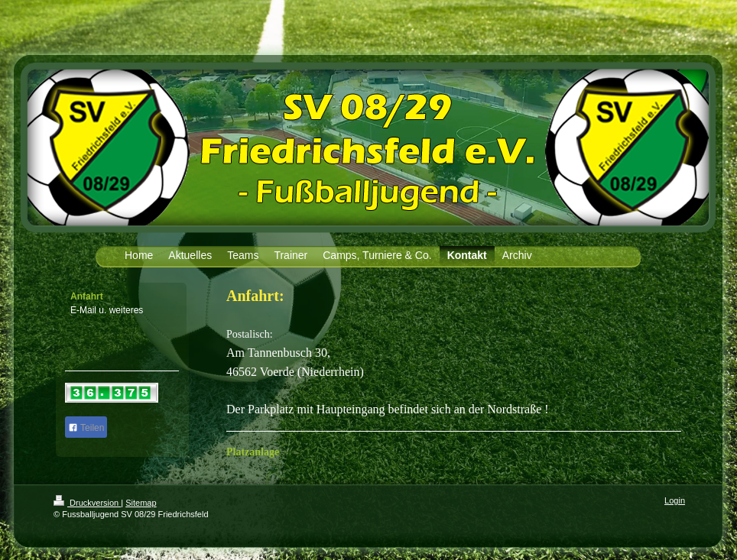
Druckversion (87, 503)
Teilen (86, 428)
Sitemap (141, 503)
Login (675, 500)
